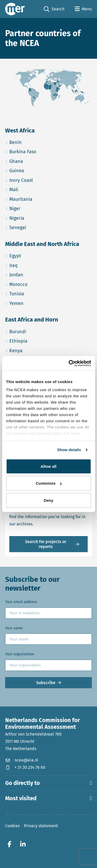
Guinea (36, 170)
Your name (14, 628)
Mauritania (41, 199)
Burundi (38, 331)
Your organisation (20, 654)
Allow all (49, 466)
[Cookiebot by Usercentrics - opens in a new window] (69, 363)
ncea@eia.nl (22, 760)
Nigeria (37, 218)
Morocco (38, 284)
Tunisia (36, 293)
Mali (33, 189)
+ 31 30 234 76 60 (25, 767)
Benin (35, 142)
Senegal (38, 227)
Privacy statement (41, 826)
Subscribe (46, 683)
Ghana (36, 161)
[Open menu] (83, 9)
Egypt (35, 255)
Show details (69, 450)
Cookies (12, 826)
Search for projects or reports (46, 544)
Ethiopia (38, 340)
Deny (48, 500)
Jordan (36, 274)
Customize (49, 483)
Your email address (21, 602)
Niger (35, 208)
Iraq (33, 265)
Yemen (36, 303)
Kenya (36, 350)
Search (54, 9)
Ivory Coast (41, 180)
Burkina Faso (43, 151)
